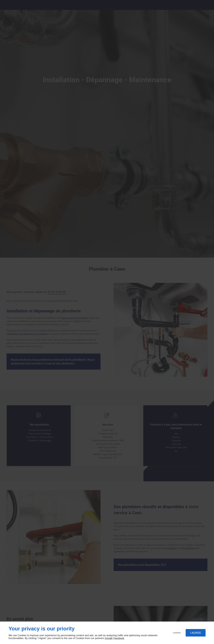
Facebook (119, 638)
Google (109, 638)
